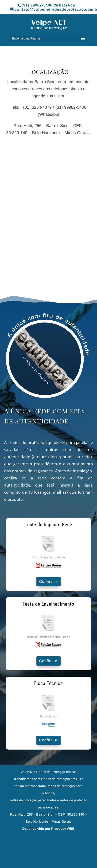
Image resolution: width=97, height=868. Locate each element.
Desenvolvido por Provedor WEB (48, 829)
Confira (46, 581)
